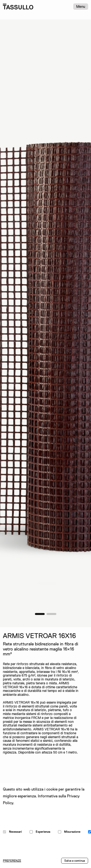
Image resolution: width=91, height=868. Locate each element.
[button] (40, 614)
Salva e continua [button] (75, 861)
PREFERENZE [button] (12, 861)
